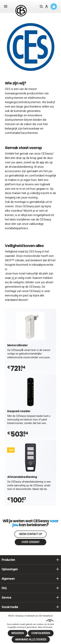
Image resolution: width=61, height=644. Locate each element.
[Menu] (6, 7)
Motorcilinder (18, 345)
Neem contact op (31, 534)
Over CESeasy (31, 542)
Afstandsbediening (22, 477)
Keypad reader (19, 411)
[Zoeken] (41, 7)
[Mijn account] (47, 7)
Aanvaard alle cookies (31, 640)
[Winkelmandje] (54, 7)
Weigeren (18, 633)
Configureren (41, 633)
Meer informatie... (46, 627)
